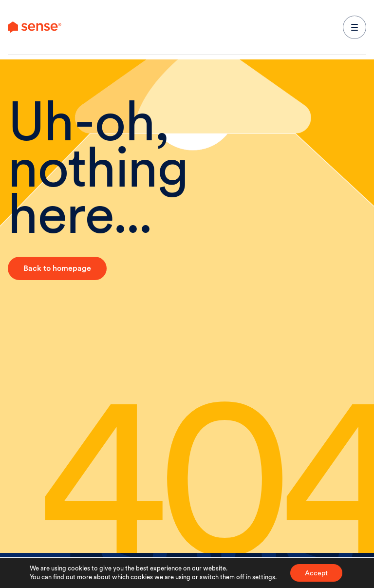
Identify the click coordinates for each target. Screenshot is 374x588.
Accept (316, 573)
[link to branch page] (35, 27)
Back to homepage (57, 268)
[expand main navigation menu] (355, 27)
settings (264, 577)
